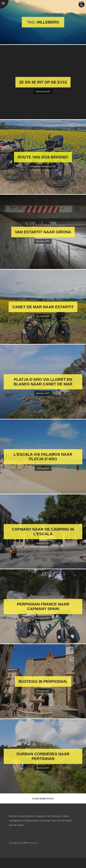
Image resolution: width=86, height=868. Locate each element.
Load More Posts (43, 799)
